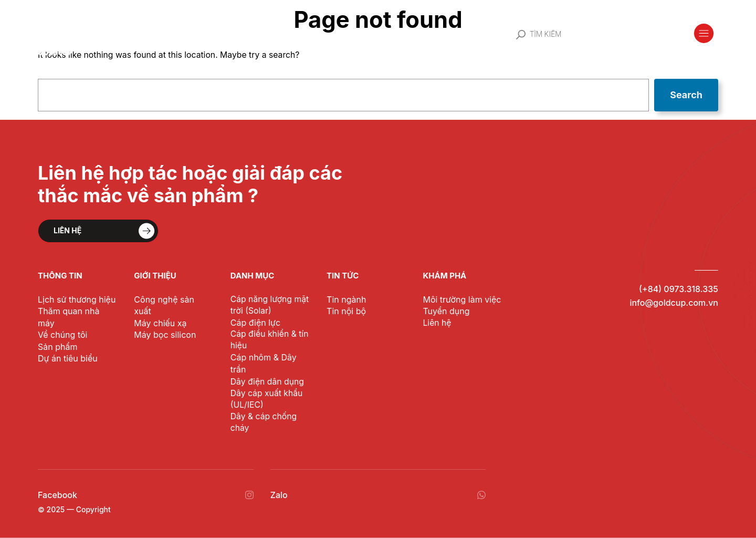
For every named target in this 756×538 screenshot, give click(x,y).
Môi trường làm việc (460, 299)
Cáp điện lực (254, 322)
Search (687, 95)
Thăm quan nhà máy (76, 311)
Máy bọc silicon (163, 323)
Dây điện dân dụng (266, 382)
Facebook (56, 495)
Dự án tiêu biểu (67, 346)
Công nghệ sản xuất (172, 299)
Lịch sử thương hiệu (76, 299)
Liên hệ (436, 323)
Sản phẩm (57, 334)
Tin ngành (345, 299)
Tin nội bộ (345, 311)
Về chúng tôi (61, 323)
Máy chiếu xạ (159, 311)
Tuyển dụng (445, 311)
